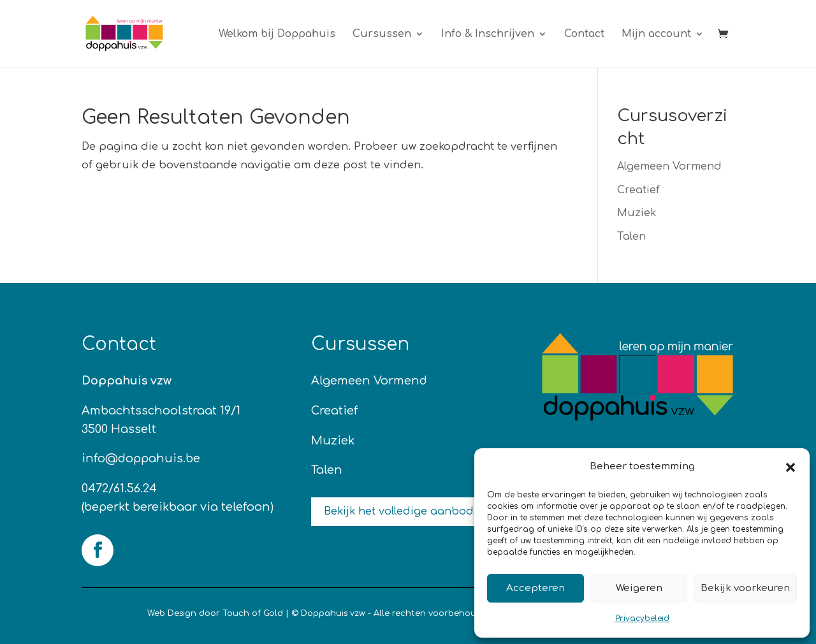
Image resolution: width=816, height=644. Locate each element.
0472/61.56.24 (119, 488)
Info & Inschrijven (488, 34)
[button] (790, 467)
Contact (584, 34)
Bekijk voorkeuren (745, 588)
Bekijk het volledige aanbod (399, 511)
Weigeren (639, 588)
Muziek (637, 213)
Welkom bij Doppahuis (277, 34)
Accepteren (535, 588)
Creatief (638, 190)
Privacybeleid (642, 618)
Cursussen (382, 34)
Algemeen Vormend (669, 166)
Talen (631, 237)
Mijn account (656, 34)
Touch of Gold (253, 613)
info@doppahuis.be (141, 458)
